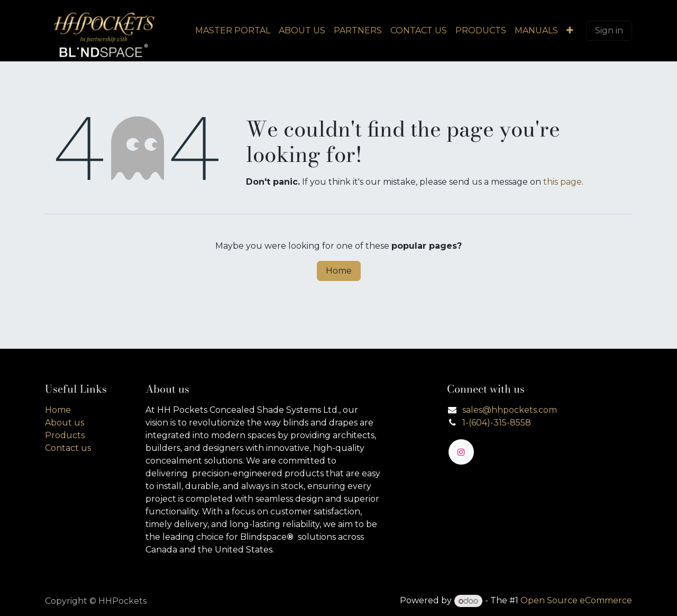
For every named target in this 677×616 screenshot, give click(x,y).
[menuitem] (233, 31)
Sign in (609, 30)
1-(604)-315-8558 (497, 423)
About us (65, 423)
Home (339, 271)
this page (562, 182)
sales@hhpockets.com (510, 410)
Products (65, 435)
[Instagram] (461, 452)
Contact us (68, 448)
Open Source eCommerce (576, 601)
